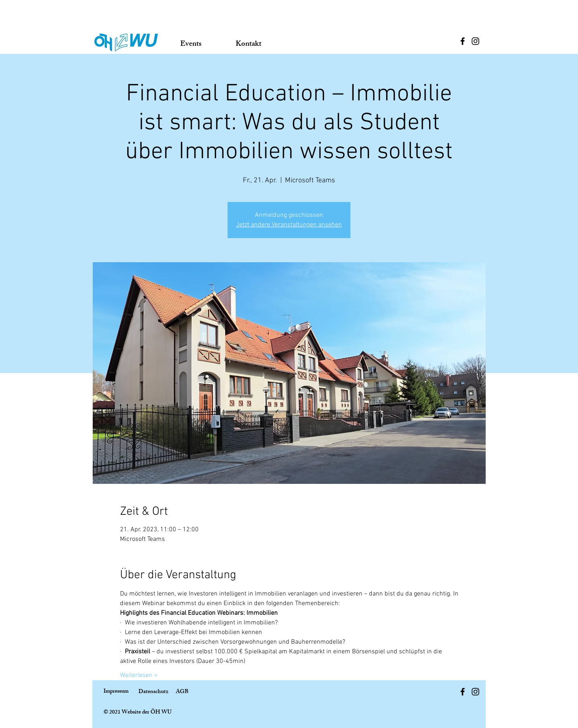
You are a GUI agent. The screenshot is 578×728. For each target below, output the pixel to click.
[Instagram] (475, 41)
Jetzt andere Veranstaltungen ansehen (289, 225)
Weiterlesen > (139, 675)
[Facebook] (463, 41)
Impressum (116, 692)
